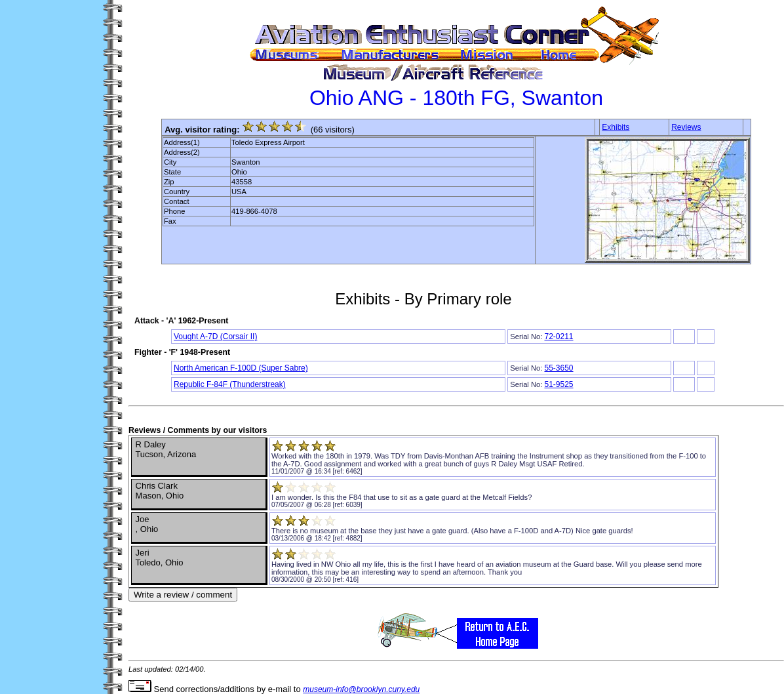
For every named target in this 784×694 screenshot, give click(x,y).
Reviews (686, 127)
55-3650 (559, 368)
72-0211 (559, 337)
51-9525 (559, 384)
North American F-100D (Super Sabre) (241, 368)
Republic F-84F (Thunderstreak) (230, 384)
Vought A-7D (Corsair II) (215, 337)
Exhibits (616, 127)
